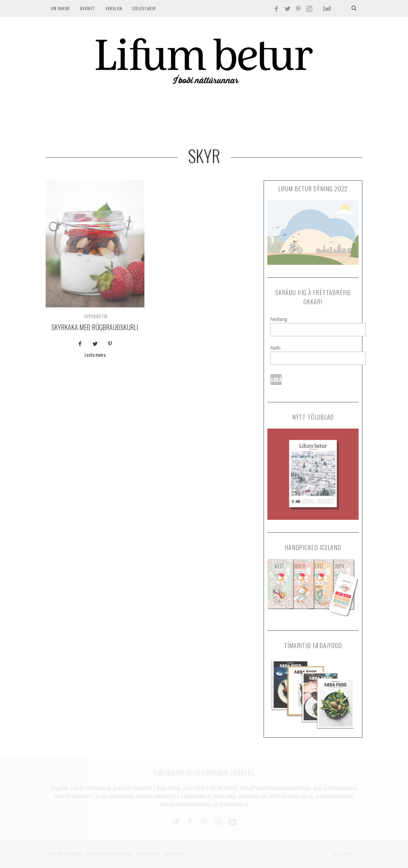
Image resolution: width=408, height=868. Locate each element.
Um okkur (60, 8)
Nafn (276, 348)
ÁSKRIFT (88, 8)
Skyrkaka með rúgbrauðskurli (95, 327)
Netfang (279, 319)
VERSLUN (114, 8)
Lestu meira (95, 355)
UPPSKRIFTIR (96, 316)
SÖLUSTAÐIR (144, 8)
